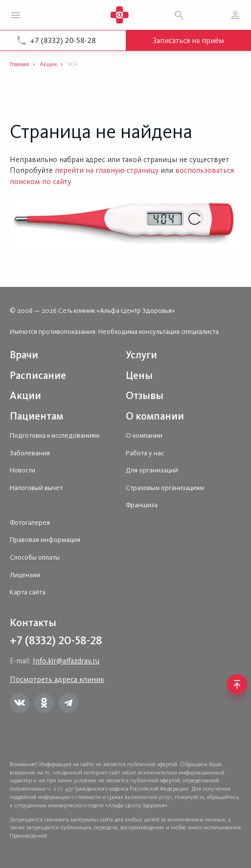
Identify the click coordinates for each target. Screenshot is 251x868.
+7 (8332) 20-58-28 (63, 40)
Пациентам (36, 416)
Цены (139, 375)
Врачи (24, 355)
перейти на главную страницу (107, 170)
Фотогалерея (30, 523)
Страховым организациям (165, 488)
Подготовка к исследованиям (55, 435)
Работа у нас (145, 453)
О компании (155, 416)
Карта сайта (28, 592)
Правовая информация (45, 540)
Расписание (38, 375)
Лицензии (25, 575)
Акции (25, 395)
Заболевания (30, 453)
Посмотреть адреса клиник (57, 679)
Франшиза (142, 505)
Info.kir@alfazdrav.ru (66, 661)
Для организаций (152, 470)
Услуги (141, 355)
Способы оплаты (35, 557)
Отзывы (145, 395)
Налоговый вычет (36, 488)
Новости (23, 470)
